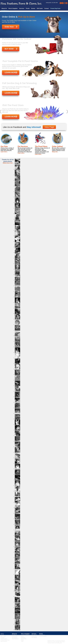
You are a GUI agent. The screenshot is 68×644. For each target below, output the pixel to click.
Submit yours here (8, 163)
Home (2, 634)
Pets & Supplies (13, 8)
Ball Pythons (5, 11)
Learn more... (4, 152)
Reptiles (23, 638)
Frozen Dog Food (55, 8)
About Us (4, 8)
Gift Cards (40, 8)
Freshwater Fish (25, 635)
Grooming (34, 636)
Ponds (28, 8)
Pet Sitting (34, 638)
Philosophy (15, 636)
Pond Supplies (43, 636)
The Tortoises (15, 639)
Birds (22, 636)
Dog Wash (34, 635)
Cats (22, 641)
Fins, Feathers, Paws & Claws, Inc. (21, 4)
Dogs (22, 640)
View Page (49, 127)
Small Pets (24, 639)
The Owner (15, 638)
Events (33, 8)
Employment (4, 639)
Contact (46, 8)
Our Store (14, 635)
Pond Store (42, 635)
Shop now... (55, 152)
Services (22, 8)
